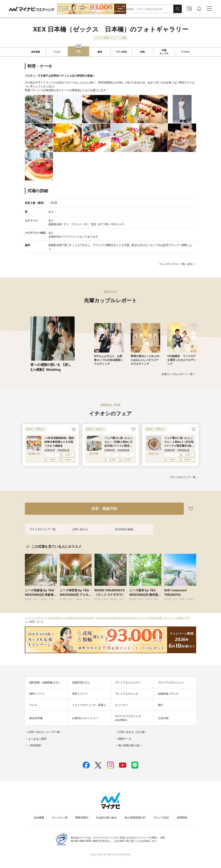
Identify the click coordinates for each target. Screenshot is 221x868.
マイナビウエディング (36, 618)
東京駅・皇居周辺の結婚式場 (101, 618)
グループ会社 (161, 817)
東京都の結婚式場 (75, 618)
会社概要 (39, 817)
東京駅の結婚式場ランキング (133, 618)
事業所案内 (82, 817)
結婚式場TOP (57, 618)
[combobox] (149, 9)
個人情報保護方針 (135, 817)
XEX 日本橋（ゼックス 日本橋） (167, 618)
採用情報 (182, 817)
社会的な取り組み (107, 817)
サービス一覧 (60, 817)
